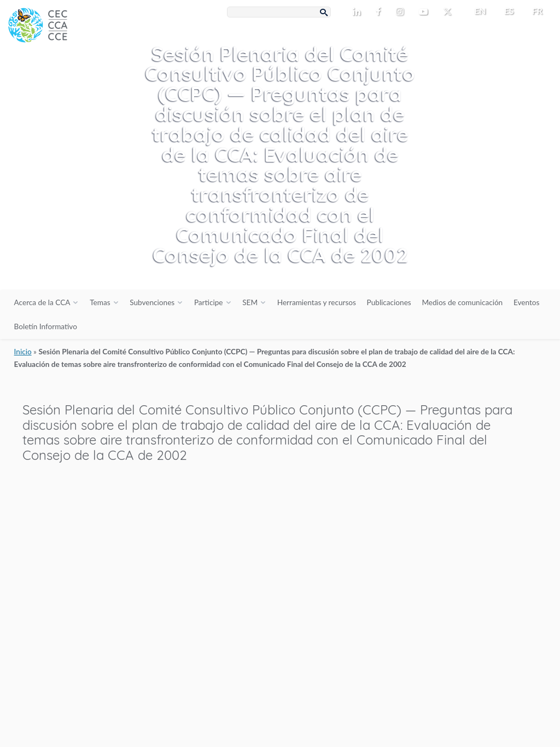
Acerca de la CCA (42, 302)
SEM (250, 302)
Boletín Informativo (46, 326)
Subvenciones (152, 302)
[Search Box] (279, 12)
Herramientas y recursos (317, 302)
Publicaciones (389, 302)
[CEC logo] (82, 82)
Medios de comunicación (462, 302)
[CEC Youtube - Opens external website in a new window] (425, 12)
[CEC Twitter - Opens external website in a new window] (450, 12)
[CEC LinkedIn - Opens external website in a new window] (359, 12)
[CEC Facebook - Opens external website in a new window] (380, 12)
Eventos (526, 302)
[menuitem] (476, 11)
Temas (100, 302)
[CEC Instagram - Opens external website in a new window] (402, 12)
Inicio (23, 352)
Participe (209, 302)
